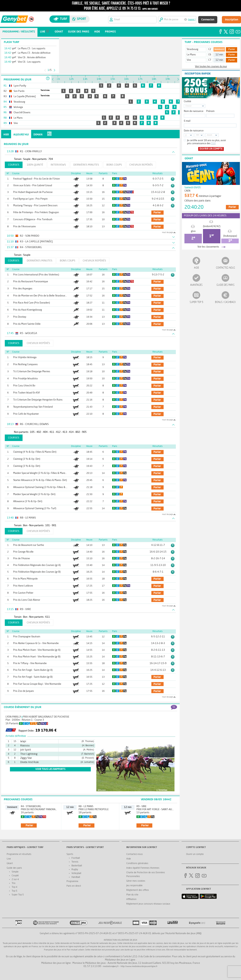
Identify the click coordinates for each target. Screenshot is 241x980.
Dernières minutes (86, 165)
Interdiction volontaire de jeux (120, 940)
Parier (232, 49)
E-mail (187, 121)
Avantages (196, 285)
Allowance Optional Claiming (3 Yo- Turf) (35, 509)
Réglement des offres (138, 890)
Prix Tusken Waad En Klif (26, 393)
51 (174, 707)
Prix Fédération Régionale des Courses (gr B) (37, 572)
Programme (72, 881)
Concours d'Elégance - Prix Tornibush (33, 220)
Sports (70, 854)
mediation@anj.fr (111, 967)
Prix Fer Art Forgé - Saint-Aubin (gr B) (33, 677)
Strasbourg (192, 49)
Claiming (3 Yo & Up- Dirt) (27, 459)
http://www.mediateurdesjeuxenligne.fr (139, 967)
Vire (189, 60)
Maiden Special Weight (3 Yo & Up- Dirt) (34, 494)
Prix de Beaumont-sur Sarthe (29, 545)
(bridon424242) (212, 226)
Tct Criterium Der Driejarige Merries (32, 372)
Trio (14, 883)
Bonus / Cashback (225, 302)
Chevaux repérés (141, 165)
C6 (210, 55)
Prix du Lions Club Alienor (27, 600)
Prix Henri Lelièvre (23, 586)
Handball (76, 877)
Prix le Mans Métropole (25, 579)
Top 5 (14, 891)
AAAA (209, 135)
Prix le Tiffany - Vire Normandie (30, 663)
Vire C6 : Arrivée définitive (32, 58)
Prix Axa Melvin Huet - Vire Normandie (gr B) (37, 657)
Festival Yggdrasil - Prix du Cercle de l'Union (37, 179)
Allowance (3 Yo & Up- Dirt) (28, 501)
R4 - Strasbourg (31, 806)
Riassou (25, 746)
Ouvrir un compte (211, 149)
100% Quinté (35, 165)
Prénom (210, 111)
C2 (210, 49)
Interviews (58, 165)
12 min (219, 55)
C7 (210, 60)
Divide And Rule (30, 762)
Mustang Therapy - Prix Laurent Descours (35, 206)
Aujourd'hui (21, 135)
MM (198, 135)
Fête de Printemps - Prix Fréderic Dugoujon (36, 212)
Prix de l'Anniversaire (24, 227)
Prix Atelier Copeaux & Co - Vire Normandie (36, 643)
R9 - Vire (141, 806)
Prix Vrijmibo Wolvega (25, 357)
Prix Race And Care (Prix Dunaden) (32, 303)
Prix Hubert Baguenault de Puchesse (33, 192)
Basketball (77, 866)
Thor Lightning (29, 754)
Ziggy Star (26, 758)
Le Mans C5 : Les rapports (32, 49)
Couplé (15, 876)
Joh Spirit (26, 750)
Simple (15, 872)
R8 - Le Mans (86, 806)
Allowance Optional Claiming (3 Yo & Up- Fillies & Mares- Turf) (46, 487)
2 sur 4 (15, 880)
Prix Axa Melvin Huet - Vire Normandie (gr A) (37, 650)
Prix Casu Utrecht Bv (24, 386)
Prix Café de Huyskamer (26, 414)
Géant (10, 863)
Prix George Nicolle (23, 552)
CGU (213, 144)
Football (76, 858)
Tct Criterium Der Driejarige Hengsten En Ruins (38, 400)
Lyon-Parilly (13, 717)
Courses (14, 165)
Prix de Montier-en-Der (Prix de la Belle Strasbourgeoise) (43, 296)
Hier (6, 135)
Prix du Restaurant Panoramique (31, 282)
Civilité (187, 102)
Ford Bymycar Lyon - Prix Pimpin (30, 199)
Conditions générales (137, 863)
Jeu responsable (134, 886)
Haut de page (168, 232)
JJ (186, 135)
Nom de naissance (194, 111)
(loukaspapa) (230, 236)
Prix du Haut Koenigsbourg (28, 310)
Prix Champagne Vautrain (27, 637)
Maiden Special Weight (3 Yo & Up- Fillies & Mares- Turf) (43, 473)
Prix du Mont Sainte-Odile (27, 324)
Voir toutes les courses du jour (211, 67)
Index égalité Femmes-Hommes (143, 868)
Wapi (23, 741)
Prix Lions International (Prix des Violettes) (36, 275)
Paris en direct (74, 886)
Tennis (75, 862)
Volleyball (76, 873)
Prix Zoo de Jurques (24, 691)
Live (9, 859)
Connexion (208, 20)
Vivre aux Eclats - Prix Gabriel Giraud (33, 186)
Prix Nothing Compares (25, 365)
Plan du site (132, 895)
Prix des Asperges (23, 289)
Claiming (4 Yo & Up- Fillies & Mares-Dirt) (35, 452)
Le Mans (191, 55)
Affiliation (131, 899)
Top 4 (14, 887)
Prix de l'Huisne (22, 559)
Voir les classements (208, 247)
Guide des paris (226, 285)
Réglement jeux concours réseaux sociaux (148, 904)
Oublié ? (192, 20)
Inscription (232, 20)
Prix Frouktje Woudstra (25, 379)
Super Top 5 (196, 302)
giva (193, 231)
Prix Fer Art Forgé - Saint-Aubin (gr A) (33, 670)
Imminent (219, 49)
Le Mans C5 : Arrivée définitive (34, 53)
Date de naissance (194, 131)
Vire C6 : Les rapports (29, 62)
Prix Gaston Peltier (23, 593)
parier (157, 213)
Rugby (75, 870)
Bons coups (114, 165)
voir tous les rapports (50, 769)
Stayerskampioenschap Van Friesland (33, 407)
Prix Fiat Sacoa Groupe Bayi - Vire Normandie (37, 684)
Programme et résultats (19, 854)
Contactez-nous (226, 268)
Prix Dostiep (20, 317)
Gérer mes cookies (136, 881)
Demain (38, 135)
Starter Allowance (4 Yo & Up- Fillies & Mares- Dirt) (40, 480)
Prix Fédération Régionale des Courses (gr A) (37, 565)
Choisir (189, 106)
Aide (196, 268)
